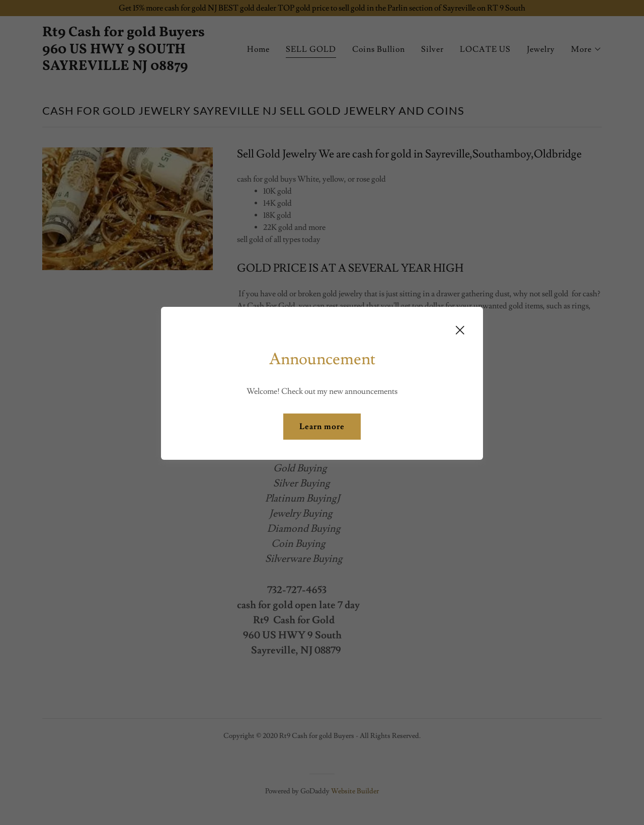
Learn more (322, 427)
